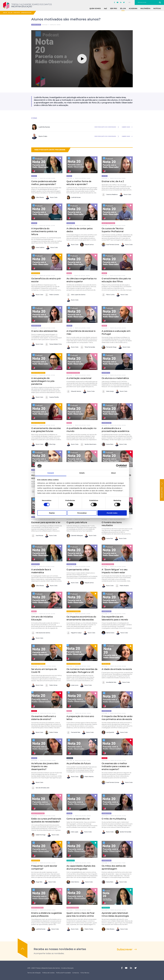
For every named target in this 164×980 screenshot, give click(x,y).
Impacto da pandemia (38, 373)
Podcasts (17, 13)
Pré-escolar (36, 273)
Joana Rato (107, 444)
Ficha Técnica (85, 973)
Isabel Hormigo (38, 835)
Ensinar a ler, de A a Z (113, 181)
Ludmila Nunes (74, 197)
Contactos (76, 973)
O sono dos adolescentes (44, 331)
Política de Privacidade (63, 973)
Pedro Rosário (122, 586)
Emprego (70, 758)
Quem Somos (95, 8)
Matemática (71, 223)
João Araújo (108, 391)
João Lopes (72, 832)
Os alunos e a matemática (115, 378)
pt (130, 3)
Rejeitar (52, 513)
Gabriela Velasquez (75, 536)
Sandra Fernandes (123, 832)
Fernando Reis (73, 732)
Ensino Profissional (108, 223)
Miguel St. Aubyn (74, 633)
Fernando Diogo (109, 347)
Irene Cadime (38, 248)
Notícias (157, 8)
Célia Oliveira (38, 197)
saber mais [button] (126, 127)
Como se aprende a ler (78, 819)
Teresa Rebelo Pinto (53, 344)
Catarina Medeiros (110, 195)
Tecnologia (71, 861)
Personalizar (82, 513)
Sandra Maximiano (88, 444)
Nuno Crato (51, 197)
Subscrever (125, 949)
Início (5, 13)
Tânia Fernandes (88, 347)
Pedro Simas (51, 685)
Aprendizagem (26, 13)
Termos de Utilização (34, 973)
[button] (59, 160)
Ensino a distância (108, 564)
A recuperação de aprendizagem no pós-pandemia (43, 381)
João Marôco (73, 882)
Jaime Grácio (108, 633)
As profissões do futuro (79, 763)
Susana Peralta (52, 397)
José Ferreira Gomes (110, 245)
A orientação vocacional (79, 378)
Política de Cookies (48, 973)
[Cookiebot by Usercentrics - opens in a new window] (118, 466)
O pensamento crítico (78, 570)
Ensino (69, 273)
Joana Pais (107, 539)
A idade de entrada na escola (117, 669)
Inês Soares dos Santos (41, 633)
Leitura (105, 176)
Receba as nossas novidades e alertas (60, 949)
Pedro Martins (87, 777)
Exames (34, 711)
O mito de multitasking (114, 819)
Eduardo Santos (74, 391)
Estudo (34, 176)
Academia (133, 8)
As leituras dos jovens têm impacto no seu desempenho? (45, 766)
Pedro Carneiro (52, 295)
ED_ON (123, 8)
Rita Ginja (50, 444)
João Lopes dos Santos (76, 295)
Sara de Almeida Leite (40, 788)
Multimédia (145, 8)
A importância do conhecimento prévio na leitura (44, 231)
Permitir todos (112, 513)
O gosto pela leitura (77, 522)
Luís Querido (108, 732)
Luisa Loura (72, 685)
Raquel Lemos (87, 245)
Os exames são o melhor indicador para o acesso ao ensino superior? (116, 766)
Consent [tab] (51, 473)
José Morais (37, 536)
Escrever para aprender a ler (46, 522)
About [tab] (113, 473)
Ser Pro (114, 8)
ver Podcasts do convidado (105, 127)
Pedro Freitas (51, 732)
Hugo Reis (37, 882)
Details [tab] (82, 473)
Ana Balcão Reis (109, 682)
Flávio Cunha (108, 295)
